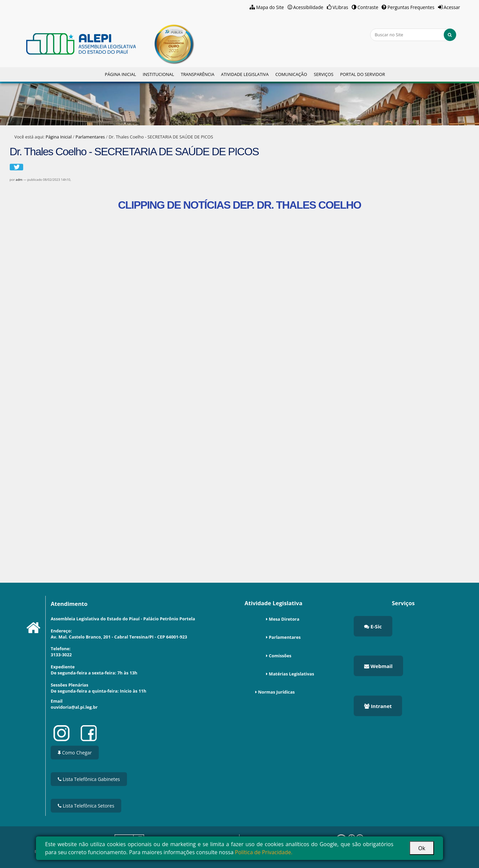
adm (19, 180)
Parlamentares (90, 137)
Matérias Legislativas (291, 674)
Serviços (323, 74)
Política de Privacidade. (264, 852)
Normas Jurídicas (276, 692)
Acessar (452, 7)
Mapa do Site (270, 7)
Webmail (378, 666)
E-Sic (373, 626)
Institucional (158, 74)
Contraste (368, 7)
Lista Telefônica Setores (86, 806)
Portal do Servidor (362, 74)
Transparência (198, 74)
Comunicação (291, 74)
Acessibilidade (308, 7)
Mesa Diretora (284, 619)
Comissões (280, 656)
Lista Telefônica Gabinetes (89, 779)
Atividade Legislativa (245, 74)
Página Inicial (120, 74)
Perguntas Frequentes (411, 7)
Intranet (378, 706)
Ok (422, 848)
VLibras (340, 7)
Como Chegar (75, 753)
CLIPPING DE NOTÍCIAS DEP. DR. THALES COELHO (239, 205)
